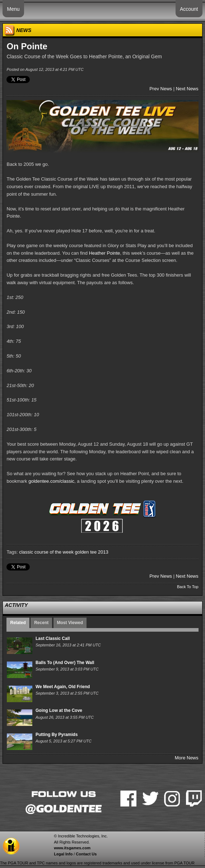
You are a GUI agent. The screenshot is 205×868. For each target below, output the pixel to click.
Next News (187, 89)
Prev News (161, 89)
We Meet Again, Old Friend (63, 687)
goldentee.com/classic (51, 481)
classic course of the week (46, 552)
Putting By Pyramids (57, 735)
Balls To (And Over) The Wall (65, 663)
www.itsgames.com (72, 848)
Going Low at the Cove (59, 710)
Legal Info (63, 854)
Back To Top (188, 587)
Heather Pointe (105, 253)
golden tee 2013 (92, 552)
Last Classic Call (53, 638)
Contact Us (86, 854)
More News (187, 758)
